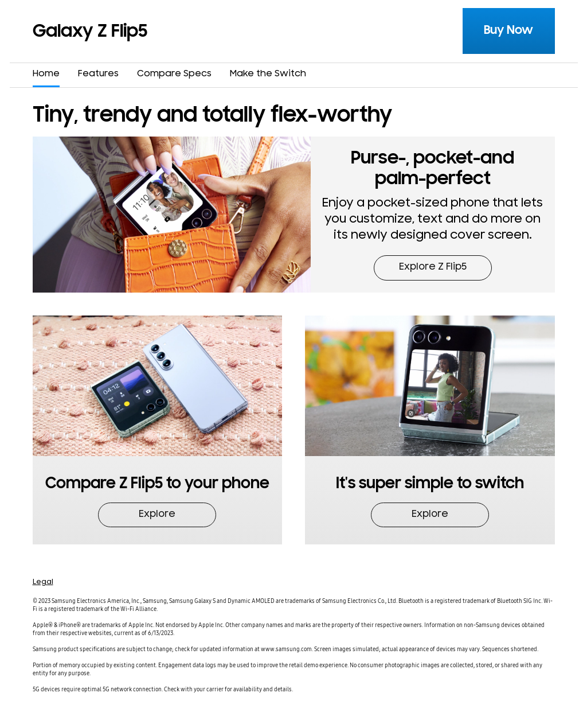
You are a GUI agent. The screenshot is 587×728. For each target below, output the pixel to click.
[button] (433, 215)
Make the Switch (268, 74)
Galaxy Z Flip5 (90, 31)
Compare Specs (174, 74)
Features (98, 74)
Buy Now (508, 30)
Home (46, 74)
